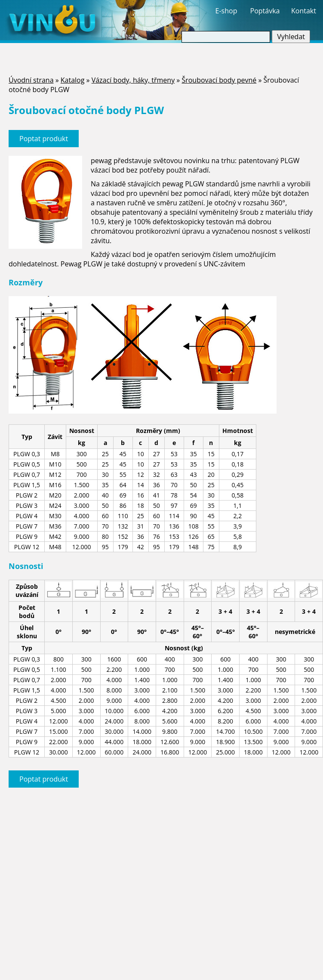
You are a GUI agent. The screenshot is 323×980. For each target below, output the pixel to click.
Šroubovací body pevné (219, 80)
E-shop (226, 11)
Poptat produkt (44, 139)
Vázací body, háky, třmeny (133, 80)
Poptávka (265, 11)
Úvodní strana (31, 80)
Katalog (73, 80)
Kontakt (304, 11)
